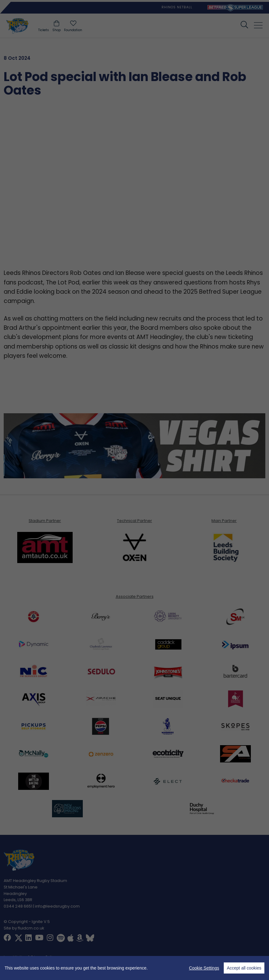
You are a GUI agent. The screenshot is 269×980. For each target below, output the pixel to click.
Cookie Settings (204, 968)
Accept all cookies (244, 968)
